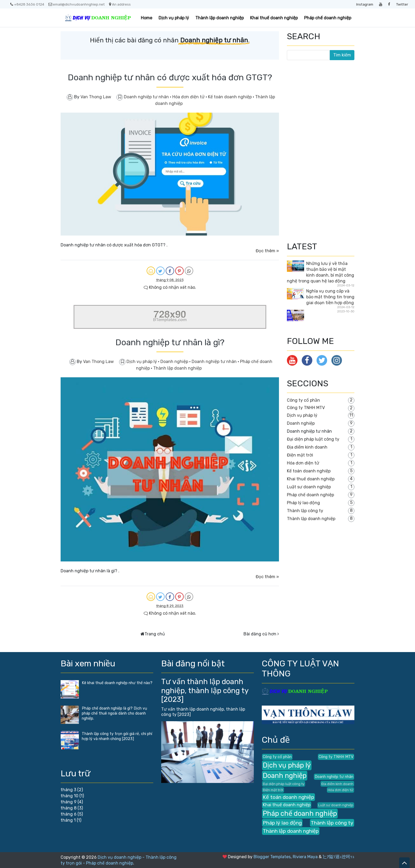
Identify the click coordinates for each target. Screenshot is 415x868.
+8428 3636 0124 (27, 4)
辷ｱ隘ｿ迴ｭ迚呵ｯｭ (339, 857)
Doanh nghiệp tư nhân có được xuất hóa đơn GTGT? (170, 77)
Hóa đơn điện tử (189, 97)
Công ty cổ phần (303, 400)
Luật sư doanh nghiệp (309, 487)
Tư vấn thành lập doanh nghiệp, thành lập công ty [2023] (205, 690)
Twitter (402, 4)
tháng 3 (68, 790)
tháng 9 (69, 802)
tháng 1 (68, 820)
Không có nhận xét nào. (170, 287)
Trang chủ (155, 634)
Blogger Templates (272, 857)
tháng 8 (69, 808)
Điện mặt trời (300, 455)
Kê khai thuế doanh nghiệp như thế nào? (117, 683)
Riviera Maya (305, 857)
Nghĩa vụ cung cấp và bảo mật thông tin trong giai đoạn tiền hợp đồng (330, 297)
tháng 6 (69, 814)
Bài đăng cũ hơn (260, 634)
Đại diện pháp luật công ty (313, 439)
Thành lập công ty (305, 511)
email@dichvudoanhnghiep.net (77, 4)
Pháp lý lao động (303, 503)
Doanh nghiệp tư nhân (147, 97)
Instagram (365, 4)
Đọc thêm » (267, 251)
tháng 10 (69, 796)
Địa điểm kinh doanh (307, 447)
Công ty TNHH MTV (306, 408)
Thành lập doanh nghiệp (220, 18)
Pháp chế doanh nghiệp (328, 18)
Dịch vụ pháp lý (174, 18)
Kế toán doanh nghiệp (230, 97)
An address (120, 4)
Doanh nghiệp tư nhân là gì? (170, 342)
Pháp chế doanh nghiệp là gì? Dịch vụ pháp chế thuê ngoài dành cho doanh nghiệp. (114, 713)
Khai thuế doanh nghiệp (274, 18)
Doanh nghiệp (175, 362)
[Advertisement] (327, 150)
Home (146, 18)
